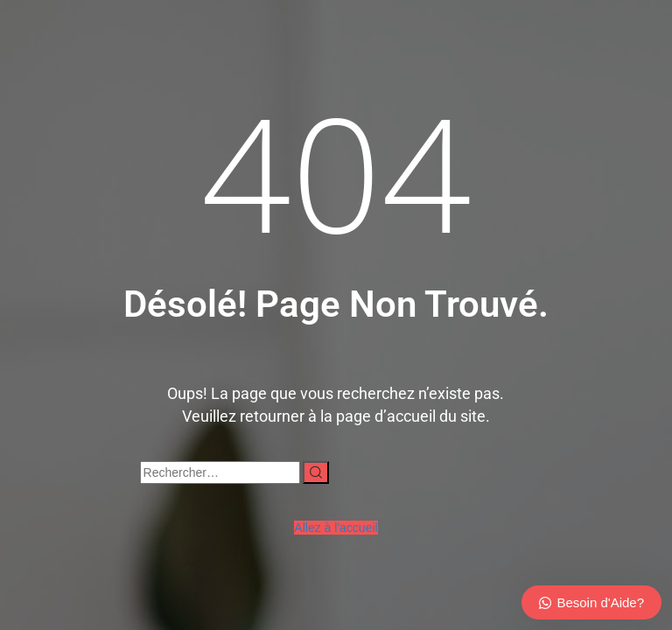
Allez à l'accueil (336, 528)
